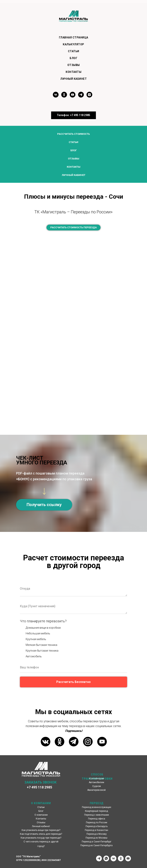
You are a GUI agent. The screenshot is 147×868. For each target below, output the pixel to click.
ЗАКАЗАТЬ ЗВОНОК (40, 782)
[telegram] (81, 96)
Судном (97, 786)
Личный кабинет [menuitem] (73, 79)
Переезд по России (97, 822)
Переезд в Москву (97, 834)
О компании (41, 815)
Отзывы (74, 159)
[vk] (56, 96)
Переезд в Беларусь (97, 826)
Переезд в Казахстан (96, 830)
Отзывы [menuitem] (74, 65)
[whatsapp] (106, 858)
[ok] (64, 96)
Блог (74, 150)
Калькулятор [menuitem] (73, 44)
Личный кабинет (74, 175)
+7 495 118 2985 (39, 787)
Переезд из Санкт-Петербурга (96, 845)
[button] (44, 505)
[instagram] (89, 96)
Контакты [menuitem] (73, 72)
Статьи (73, 142)
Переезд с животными (97, 815)
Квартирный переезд (96, 811)
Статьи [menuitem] (74, 51)
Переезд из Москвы (96, 838)
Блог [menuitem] (73, 58)
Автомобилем (96, 782)
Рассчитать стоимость (73, 134)
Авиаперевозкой (96, 790)
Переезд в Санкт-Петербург (97, 842)
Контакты (74, 167)
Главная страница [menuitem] (74, 37)
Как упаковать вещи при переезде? (41, 830)
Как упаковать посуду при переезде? (41, 838)
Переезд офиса (97, 819)
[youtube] (73, 96)
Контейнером (97, 779)
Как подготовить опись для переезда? (41, 834)
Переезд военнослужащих (97, 807)
